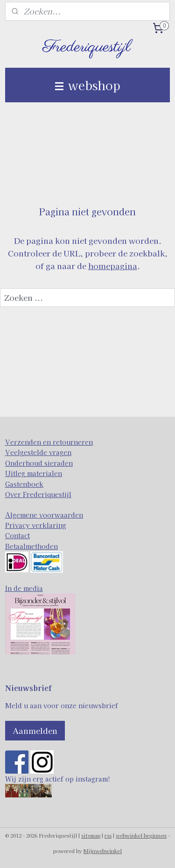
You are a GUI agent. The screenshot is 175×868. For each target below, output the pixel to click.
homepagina (113, 266)
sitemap (91, 835)
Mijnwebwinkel (103, 851)
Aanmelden (35, 730)
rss (108, 835)
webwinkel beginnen (141, 835)
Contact (17, 535)
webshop (88, 85)
